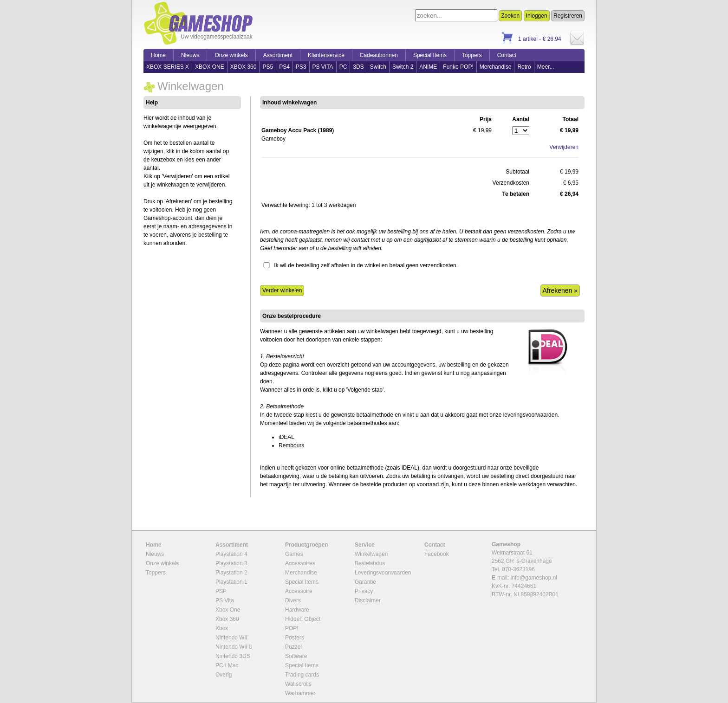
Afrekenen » (560, 290)
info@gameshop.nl (534, 578)
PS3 (301, 67)
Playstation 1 (231, 582)
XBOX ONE (210, 67)
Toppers (472, 55)
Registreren (568, 16)
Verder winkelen (282, 290)
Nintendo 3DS (233, 656)
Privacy (364, 591)
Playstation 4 (231, 554)
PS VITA (323, 67)
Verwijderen (564, 147)
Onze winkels (231, 55)
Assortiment (278, 55)
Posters (295, 638)
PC (343, 67)
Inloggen (537, 16)
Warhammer (300, 693)
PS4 (284, 67)
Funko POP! (458, 67)
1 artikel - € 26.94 (540, 39)
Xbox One (228, 610)
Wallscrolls (298, 684)
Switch (378, 67)
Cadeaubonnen (379, 55)
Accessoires (300, 563)
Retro (524, 67)
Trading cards (302, 675)
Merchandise (496, 67)
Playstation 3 (231, 563)
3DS (358, 67)
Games (294, 554)
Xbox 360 (227, 619)
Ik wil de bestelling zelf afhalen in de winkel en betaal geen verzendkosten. (366, 265)
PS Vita (225, 600)
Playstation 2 (231, 573)
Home (158, 55)
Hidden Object (303, 619)
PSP (221, 591)
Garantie (365, 582)
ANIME (428, 67)
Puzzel (293, 647)
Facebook (437, 554)
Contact (507, 55)
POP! (292, 628)
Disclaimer (368, 600)
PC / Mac (227, 665)
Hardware (297, 610)
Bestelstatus (370, 563)
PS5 (268, 67)
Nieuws (190, 55)
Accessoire (299, 591)
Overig (224, 675)
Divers (293, 600)
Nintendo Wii (231, 638)
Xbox (222, 628)
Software (296, 656)
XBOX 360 (244, 67)
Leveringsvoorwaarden (383, 573)
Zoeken (510, 16)
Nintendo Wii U (234, 647)
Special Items (430, 55)
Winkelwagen (371, 554)
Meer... (546, 67)
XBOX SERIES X (168, 67)
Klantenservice (326, 55)
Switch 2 (403, 67)
